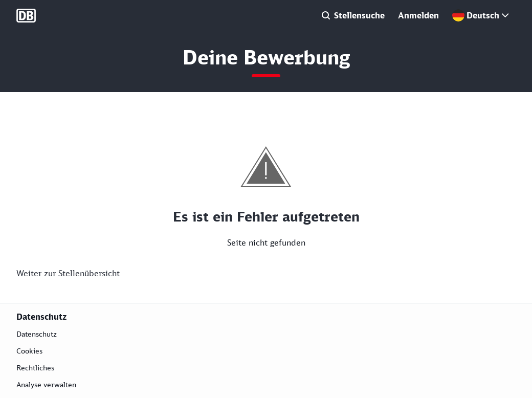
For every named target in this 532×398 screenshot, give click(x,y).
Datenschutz (37, 334)
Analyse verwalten (46, 384)
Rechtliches (35, 368)
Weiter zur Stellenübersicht (68, 273)
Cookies (29, 351)
